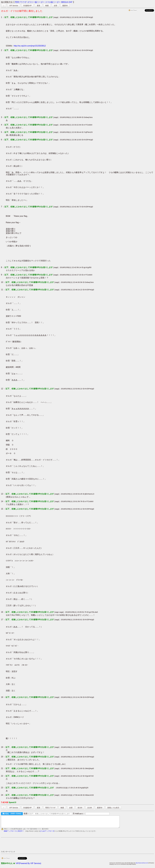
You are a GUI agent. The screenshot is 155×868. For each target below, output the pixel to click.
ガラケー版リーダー (36, 2)
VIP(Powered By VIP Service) (28, 866)
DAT (71, 2)
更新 (39, 6)
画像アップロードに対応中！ (14, 833)
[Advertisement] (45, 846)
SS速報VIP (27, 6)
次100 (90, 808)
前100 (80, 808)
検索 (47, 6)
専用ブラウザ (21, 2)
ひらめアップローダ (47, 833)
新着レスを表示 (113, 808)
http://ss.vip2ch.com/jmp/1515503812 (30, 46)
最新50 (65, 6)
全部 (55, 6)
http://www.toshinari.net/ (142, 865)
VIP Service (14, 6)
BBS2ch (65, 2)
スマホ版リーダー (53, 2)
